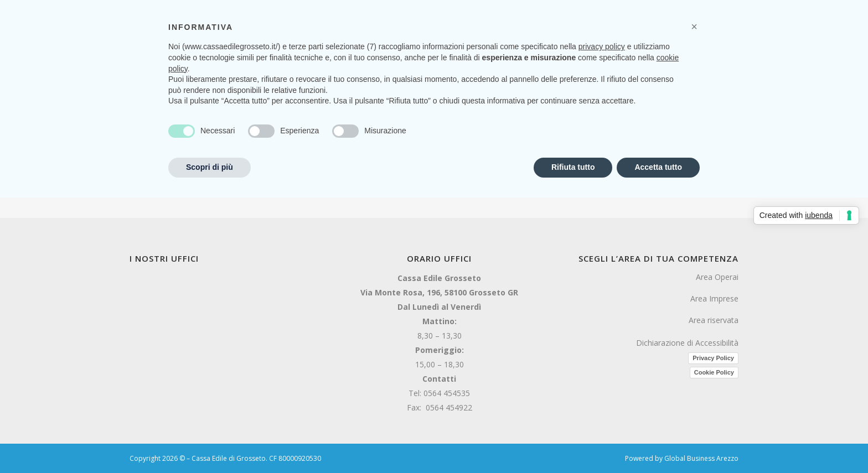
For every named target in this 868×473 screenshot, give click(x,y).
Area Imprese (714, 298)
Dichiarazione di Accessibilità (687, 343)
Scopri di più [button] (210, 167)
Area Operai (717, 277)
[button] (694, 27)
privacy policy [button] (602, 46)
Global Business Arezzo (701, 458)
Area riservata (714, 320)
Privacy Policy (713, 358)
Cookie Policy (714, 372)
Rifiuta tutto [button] (573, 167)
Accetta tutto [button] (658, 167)
